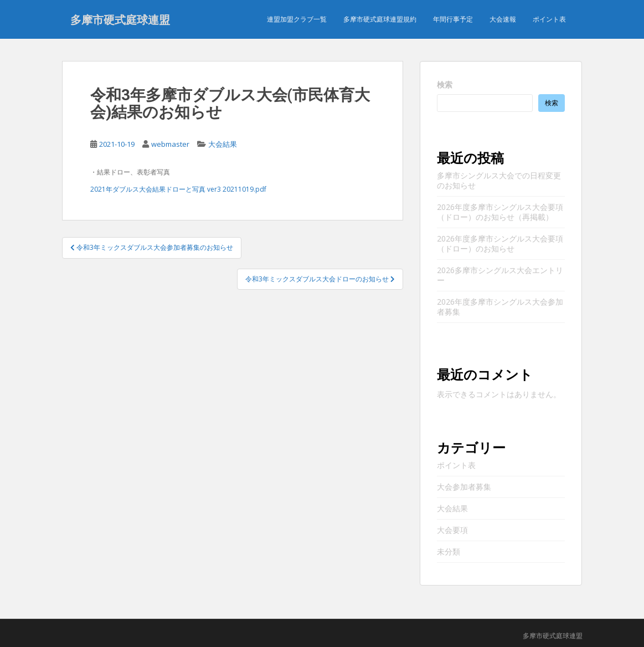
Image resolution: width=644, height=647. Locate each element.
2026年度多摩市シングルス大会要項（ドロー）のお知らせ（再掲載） (500, 212)
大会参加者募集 (464, 487)
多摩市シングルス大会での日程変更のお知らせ (499, 180)
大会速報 (503, 19)
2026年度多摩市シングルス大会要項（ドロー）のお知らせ (500, 243)
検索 (445, 84)
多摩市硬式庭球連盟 (120, 19)
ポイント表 (549, 19)
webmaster (170, 144)
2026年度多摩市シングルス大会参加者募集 (500, 307)
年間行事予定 (453, 19)
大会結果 (223, 144)
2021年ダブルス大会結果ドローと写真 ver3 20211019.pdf (178, 189)
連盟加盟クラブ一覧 (297, 19)
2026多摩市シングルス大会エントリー (500, 275)
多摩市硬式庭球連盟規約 (380, 19)
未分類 (449, 551)
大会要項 (452, 530)
